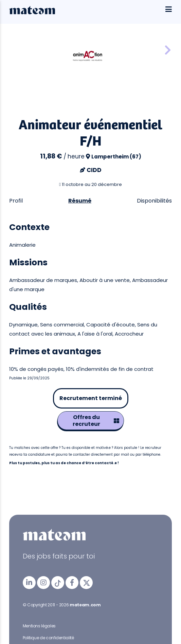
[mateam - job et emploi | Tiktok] (58, 583)
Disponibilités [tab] (154, 201)
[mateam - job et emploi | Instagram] (43, 583)
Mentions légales (39, 626)
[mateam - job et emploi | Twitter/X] (86, 583)
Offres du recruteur (96, 421)
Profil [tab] (16, 201)
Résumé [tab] (80, 201)
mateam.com (85, 605)
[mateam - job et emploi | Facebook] (72, 583)
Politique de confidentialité (48, 638)
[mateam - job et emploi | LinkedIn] (29, 583)
